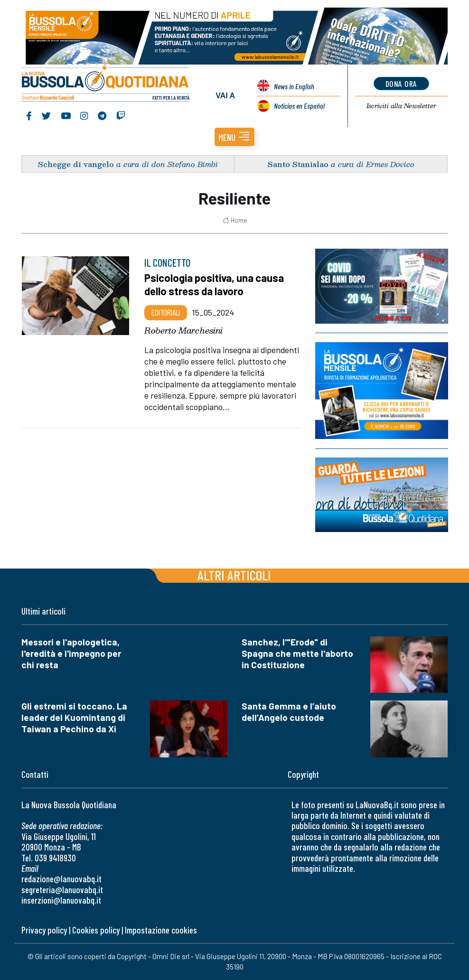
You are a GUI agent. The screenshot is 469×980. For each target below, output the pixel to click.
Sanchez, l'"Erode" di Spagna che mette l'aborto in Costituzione (297, 653)
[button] (234, 137)
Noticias (299, 106)
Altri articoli (234, 575)
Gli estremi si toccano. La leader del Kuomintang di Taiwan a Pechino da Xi (74, 717)
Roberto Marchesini (183, 330)
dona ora (401, 84)
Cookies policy (96, 930)
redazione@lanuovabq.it (61, 879)
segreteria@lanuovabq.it (62, 890)
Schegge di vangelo (76, 164)
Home (235, 220)
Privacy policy (44, 930)
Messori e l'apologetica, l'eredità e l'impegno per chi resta (71, 653)
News (294, 86)
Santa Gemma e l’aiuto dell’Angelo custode (289, 712)
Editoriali (166, 312)
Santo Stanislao (298, 164)
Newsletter (401, 106)
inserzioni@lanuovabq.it (61, 900)
